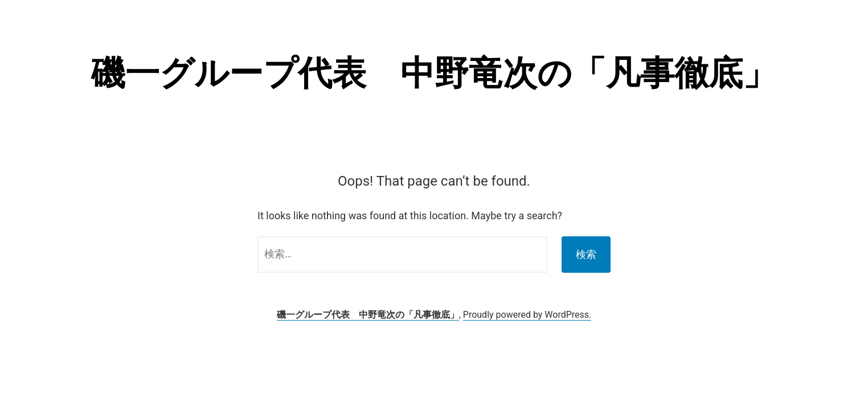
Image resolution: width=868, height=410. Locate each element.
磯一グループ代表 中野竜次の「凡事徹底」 (434, 73)
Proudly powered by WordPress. (527, 315)
